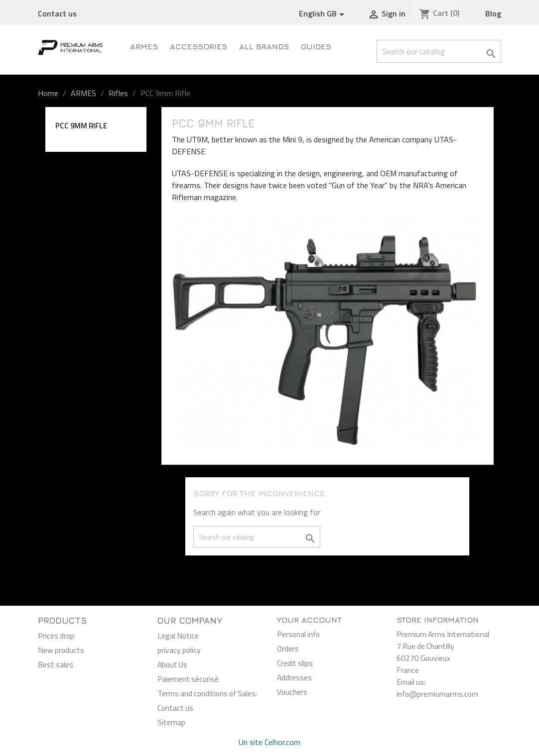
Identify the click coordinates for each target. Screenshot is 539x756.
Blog (493, 13)
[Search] (439, 51)
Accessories (199, 46)
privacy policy (179, 650)
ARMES (144, 46)
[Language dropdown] (323, 14)
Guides (316, 46)
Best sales (56, 664)
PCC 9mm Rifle (81, 126)
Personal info (298, 634)
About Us (172, 664)
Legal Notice (178, 636)
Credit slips (295, 663)
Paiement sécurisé (188, 679)
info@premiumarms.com (437, 694)
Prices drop (56, 636)
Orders (288, 648)
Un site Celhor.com (269, 742)
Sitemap (171, 722)
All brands (264, 46)
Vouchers (292, 692)
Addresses (294, 677)
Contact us (57, 13)
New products (61, 650)
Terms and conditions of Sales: (207, 693)
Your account (309, 620)
